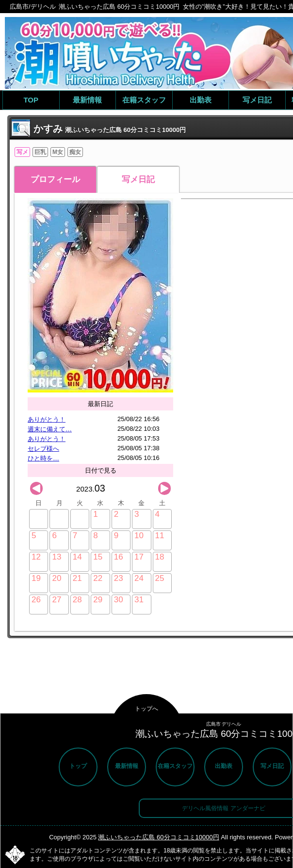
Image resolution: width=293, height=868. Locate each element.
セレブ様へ (43, 449)
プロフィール (55, 179)
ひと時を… (43, 458)
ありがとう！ (47, 419)
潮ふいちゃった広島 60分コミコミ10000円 (158, 837)
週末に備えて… (50, 429)
